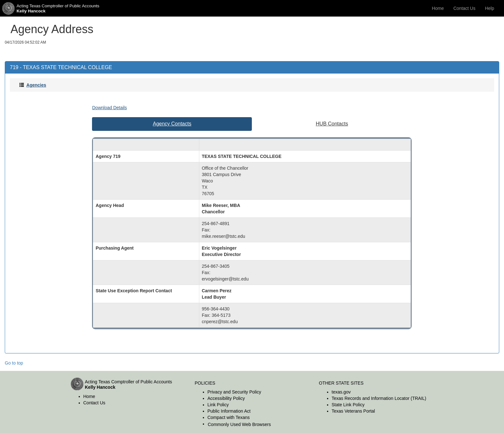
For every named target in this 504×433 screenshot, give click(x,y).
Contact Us (464, 8)
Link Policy (218, 405)
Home (438, 8)
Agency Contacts (172, 124)
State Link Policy (348, 405)
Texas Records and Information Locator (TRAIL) (379, 398)
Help (490, 8)
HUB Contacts (332, 124)
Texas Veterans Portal (353, 411)
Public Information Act (229, 411)
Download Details (109, 108)
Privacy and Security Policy (234, 392)
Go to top (14, 363)
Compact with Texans (229, 417)
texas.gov (341, 392)
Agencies (36, 85)
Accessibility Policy (226, 398)
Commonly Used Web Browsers (239, 424)
